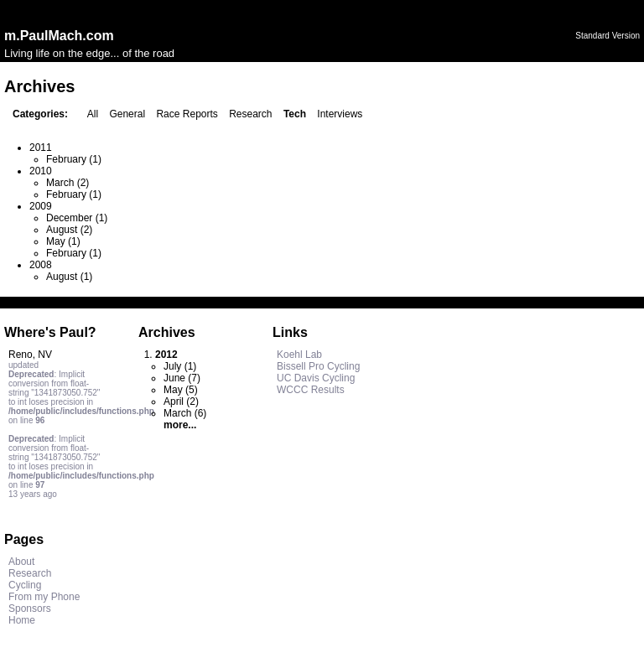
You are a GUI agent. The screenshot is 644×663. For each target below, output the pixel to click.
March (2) (68, 183)
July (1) (180, 366)
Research (250, 114)
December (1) (77, 218)
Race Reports (187, 114)
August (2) (69, 230)
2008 (41, 265)
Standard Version (608, 36)
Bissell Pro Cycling (318, 366)
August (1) (69, 277)
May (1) (63, 241)
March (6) (185, 413)
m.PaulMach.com (59, 36)
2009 (41, 206)
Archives (167, 332)
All (93, 114)
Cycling (25, 585)
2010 (41, 171)
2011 (41, 148)
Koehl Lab (299, 355)
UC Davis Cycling (316, 378)
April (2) (181, 401)
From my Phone (44, 597)
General (127, 114)
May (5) (181, 390)
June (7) (182, 378)
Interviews (340, 114)
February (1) (74, 159)
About (21, 562)
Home (22, 620)
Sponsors (30, 609)
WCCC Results (311, 390)
